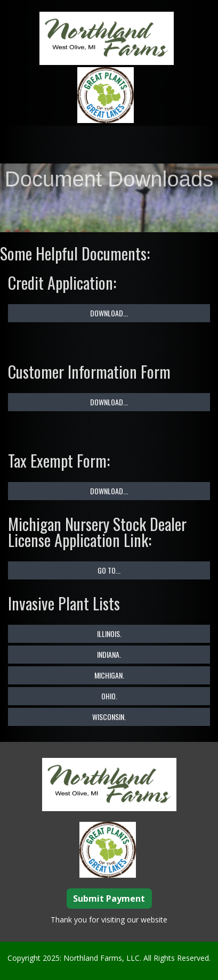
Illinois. (109, 633)
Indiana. (109, 654)
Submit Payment (109, 898)
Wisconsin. (109, 716)
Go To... (109, 570)
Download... (109, 312)
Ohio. (109, 695)
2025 (51, 957)
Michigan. (109, 675)
